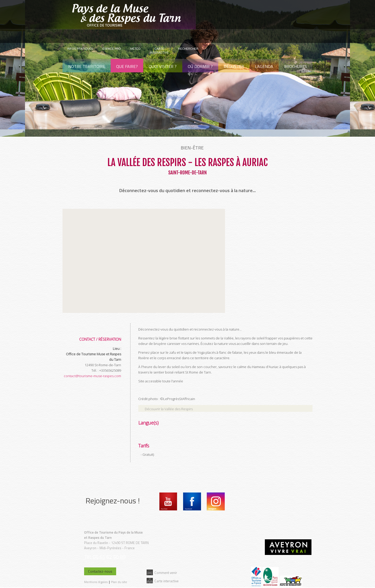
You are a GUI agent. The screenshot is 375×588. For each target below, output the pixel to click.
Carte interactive (167, 581)
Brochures (296, 66)
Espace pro (112, 49)
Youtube (168, 501)
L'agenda (264, 66)
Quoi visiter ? (163, 66)
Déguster (234, 66)
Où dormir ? (200, 66)
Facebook (192, 501)
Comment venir (166, 573)
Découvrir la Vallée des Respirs (169, 409)
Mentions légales (96, 582)
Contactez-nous (100, 571)
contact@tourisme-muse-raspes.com (92, 376)
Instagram (216, 501)
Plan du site (119, 582)
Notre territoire (87, 66)
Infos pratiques (80, 49)
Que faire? (127, 66)
